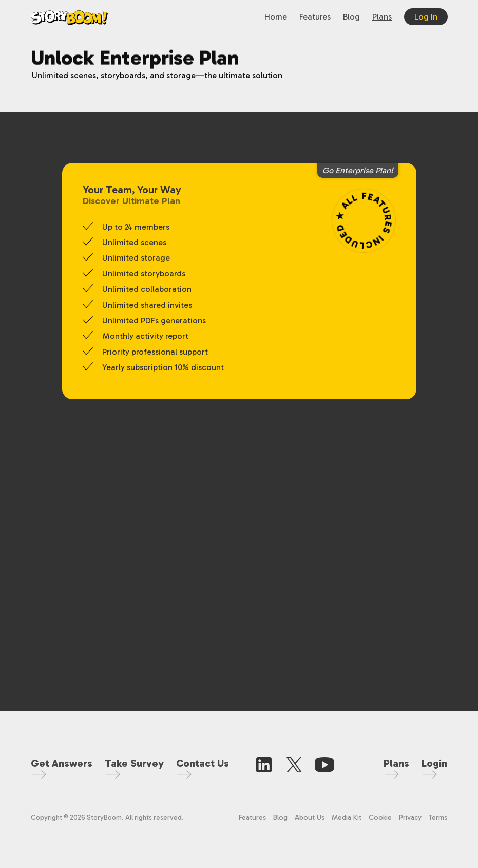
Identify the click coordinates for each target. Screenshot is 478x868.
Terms (438, 817)
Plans (382, 17)
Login (434, 763)
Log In (426, 17)
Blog (351, 17)
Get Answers (62, 763)
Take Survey (134, 763)
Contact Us (203, 763)
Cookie (381, 817)
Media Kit (347, 817)
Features (315, 17)
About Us (310, 817)
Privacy (410, 817)
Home (276, 17)
